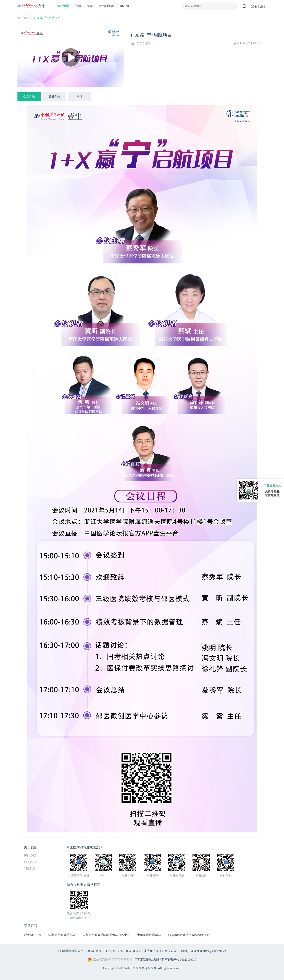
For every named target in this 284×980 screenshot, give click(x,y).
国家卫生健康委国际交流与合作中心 (106, 935)
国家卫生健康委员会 (62, 935)
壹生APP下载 (33, 935)
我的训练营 (106, 6)
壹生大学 (63, 6)
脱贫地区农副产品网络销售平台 (189, 935)
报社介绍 (30, 856)
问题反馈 (30, 868)
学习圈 (124, 6)
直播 (78, 6)
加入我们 (30, 862)
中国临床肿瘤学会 (149, 935)
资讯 (90, 6)
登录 (254, 6)
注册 (263, 6)
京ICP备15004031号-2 (127, 951)
